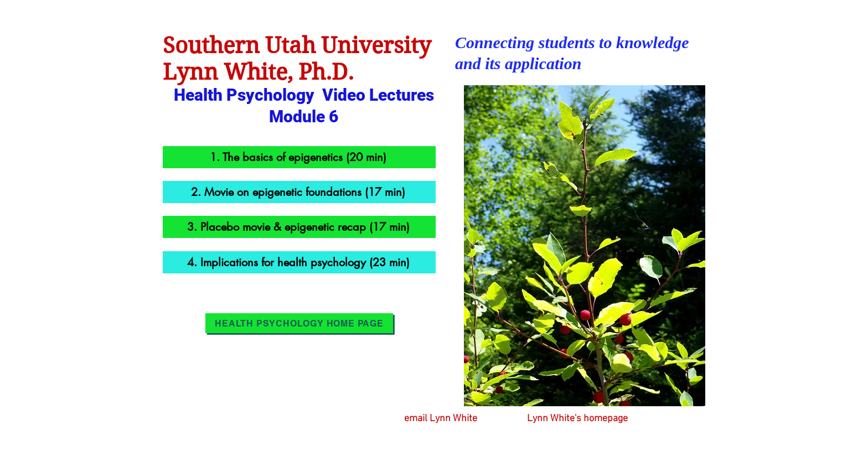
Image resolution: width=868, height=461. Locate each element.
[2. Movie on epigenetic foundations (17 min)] (299, 192)
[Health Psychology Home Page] (299, 323)
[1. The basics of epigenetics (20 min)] (299, 157)
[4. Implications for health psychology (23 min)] (299, 262)
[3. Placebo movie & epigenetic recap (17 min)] (299, 227)
